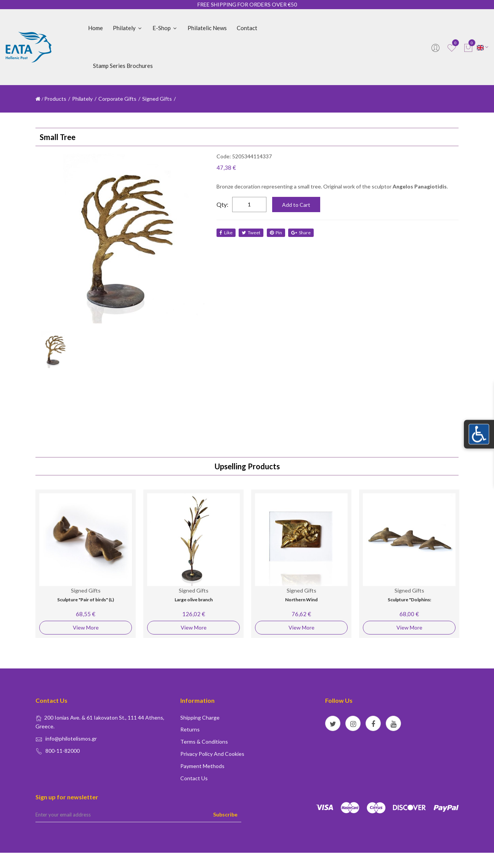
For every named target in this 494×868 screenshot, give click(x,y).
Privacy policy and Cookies (212, 754)
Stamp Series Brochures (123, 66)
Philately (128, 28)
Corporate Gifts (117, 99)
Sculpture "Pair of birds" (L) (86, 600)
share (302, 233)
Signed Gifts (157, 99)
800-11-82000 (63, 751)
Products (55, 99)
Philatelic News (207, 28)
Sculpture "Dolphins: (409, 600)
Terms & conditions (204, 742)
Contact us (194, 778)
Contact (247, 28)
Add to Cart (296, 205)
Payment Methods (202, 766)
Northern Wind (301, 600)
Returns (190, 729)
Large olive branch (194, 600)
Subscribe (225, 814)
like (226, 233)
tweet (251, 233)
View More (86, 627)
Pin (276, 233)
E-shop (165, 28)
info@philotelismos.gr (71, 738)
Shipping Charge (200, 717)
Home (95, 28)
